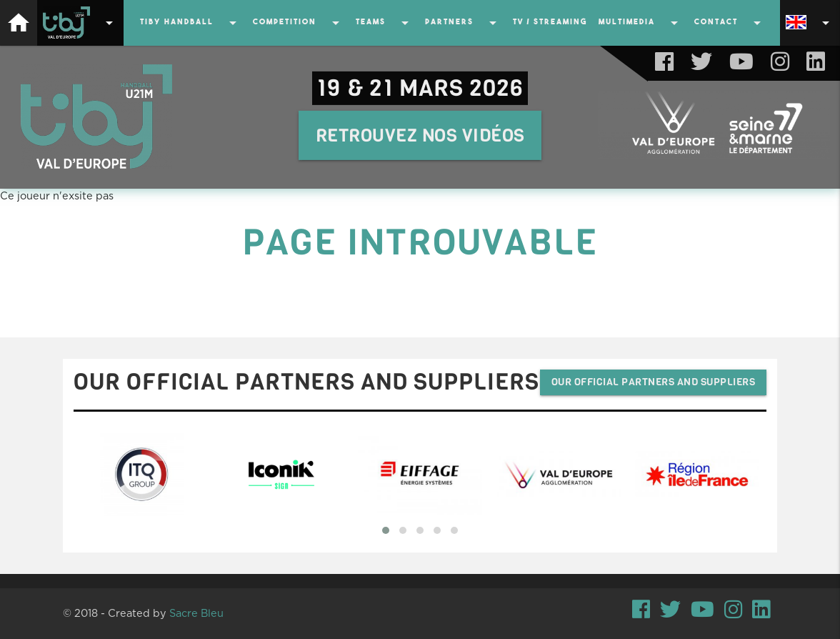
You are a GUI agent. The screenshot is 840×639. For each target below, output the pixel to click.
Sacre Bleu (196, 614)
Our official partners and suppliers (654, 382)
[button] (386, 530)
